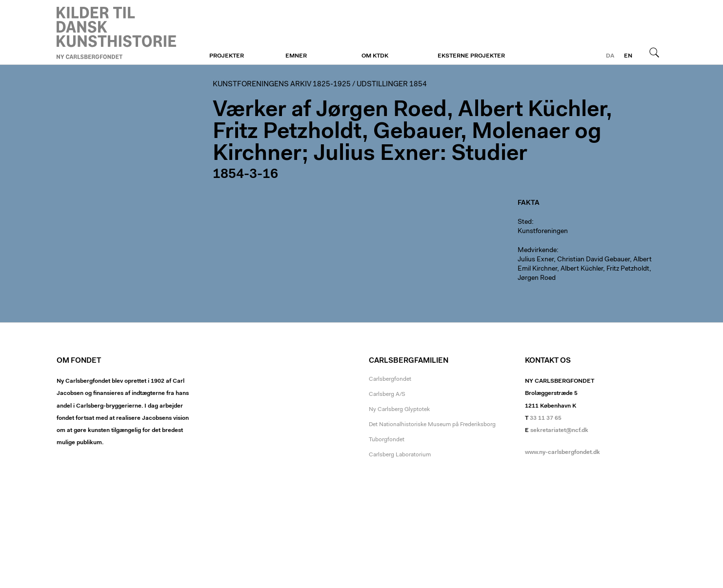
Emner (296, 56)
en (628, 56)
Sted (525, 222)
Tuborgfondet (387, 440)
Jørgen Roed (537, 278)
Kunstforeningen (116, 33)
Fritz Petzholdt (628, 269)
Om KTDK (375, 56)
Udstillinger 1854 (392, 85)
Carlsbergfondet (390, 379)
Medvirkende (537, 251)
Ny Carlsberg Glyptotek (399, 410)
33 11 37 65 (546, 418)
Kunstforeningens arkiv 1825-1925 (282, 85)
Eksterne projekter (471, 56)
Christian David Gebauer (593, 260)
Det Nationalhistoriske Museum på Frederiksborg (432, 425)
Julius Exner (536, 260)
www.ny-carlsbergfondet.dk (562, 452)
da (610, 56)
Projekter (227, 56)
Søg (654, 52)
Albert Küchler (582, 269)
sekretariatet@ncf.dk (559, 431)
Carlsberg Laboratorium (400, 455)
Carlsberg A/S (387, 394)
